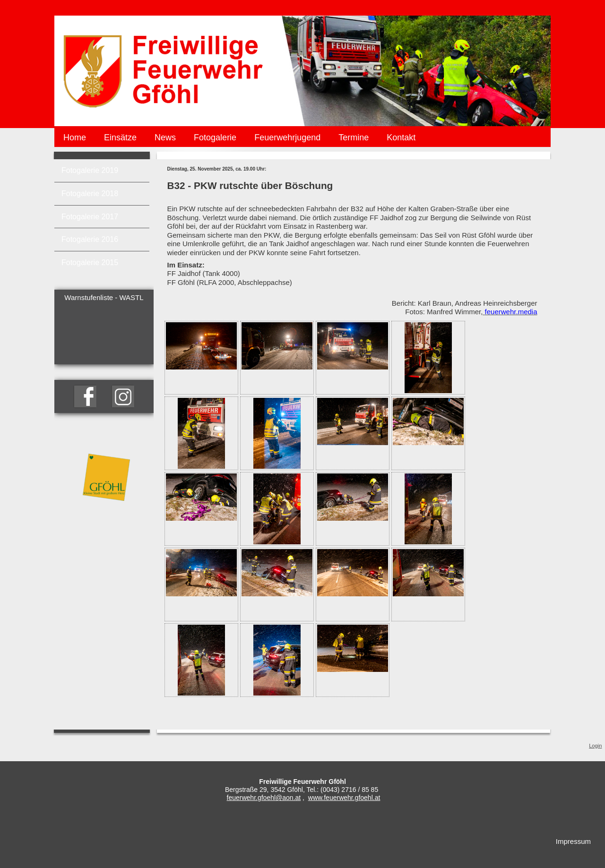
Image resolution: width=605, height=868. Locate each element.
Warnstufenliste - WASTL (104, 297)
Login (595, 746)
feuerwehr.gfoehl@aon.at (264, 798)
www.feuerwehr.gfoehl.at (344, 798)
